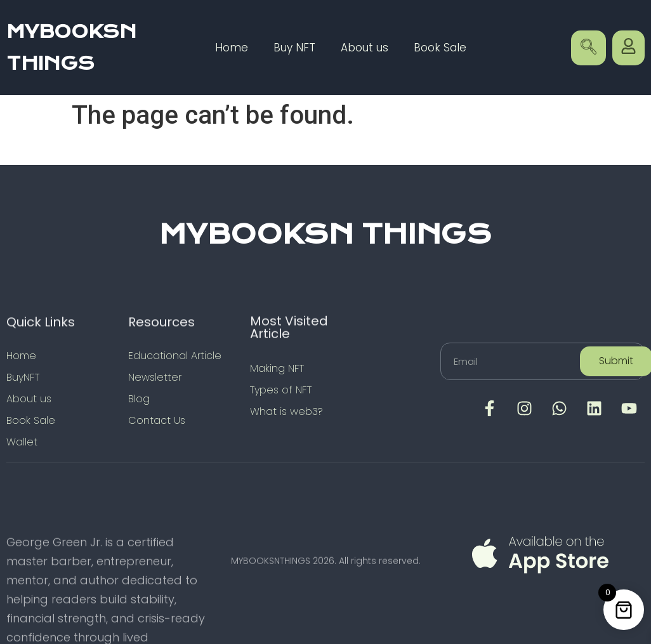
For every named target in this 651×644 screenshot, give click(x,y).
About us (365, 48)
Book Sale (440, 48)
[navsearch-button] (589, 48)
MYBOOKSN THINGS (325, 234)
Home (232, 48)
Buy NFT (294, 48)
